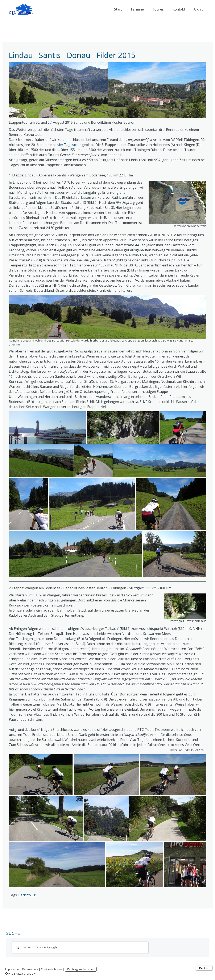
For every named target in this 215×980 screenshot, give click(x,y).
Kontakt (179, 9)
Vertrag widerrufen (81, 969)
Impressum (12, 969)
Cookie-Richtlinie (51, 969)
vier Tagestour (69, 145)
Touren (158, 9)
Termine (137, 9)
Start (118, 9)
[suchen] (79, 948)
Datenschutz (30, 969)
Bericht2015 (28, 895)
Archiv (198, 9)
